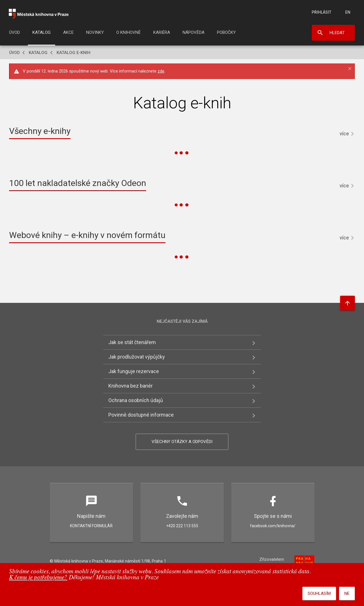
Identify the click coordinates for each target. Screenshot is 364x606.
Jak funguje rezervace (134, 371)
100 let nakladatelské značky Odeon (78, 183)
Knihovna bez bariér (131, 386)
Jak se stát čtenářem (132, 342)
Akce (68, 32)
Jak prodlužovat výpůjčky (137, 357)
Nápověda (194, 32)
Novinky (95, 32)
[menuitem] (15, 34)
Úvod (15, 32)
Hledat (337, 33)
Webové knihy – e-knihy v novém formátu (87, 235)
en (348, 12)
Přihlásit (321, 12)
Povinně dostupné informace (141, 415)
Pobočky (226, 32)
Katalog (42, 32)
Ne (347, 593)
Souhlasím (319, 593)
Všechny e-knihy (40, 131)
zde (161, 71)
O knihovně (129, 32)
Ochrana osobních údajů (136, 400)
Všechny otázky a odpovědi (182, 442)
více (344, 134)
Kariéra (162, 32)
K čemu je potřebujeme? (38, 578)
